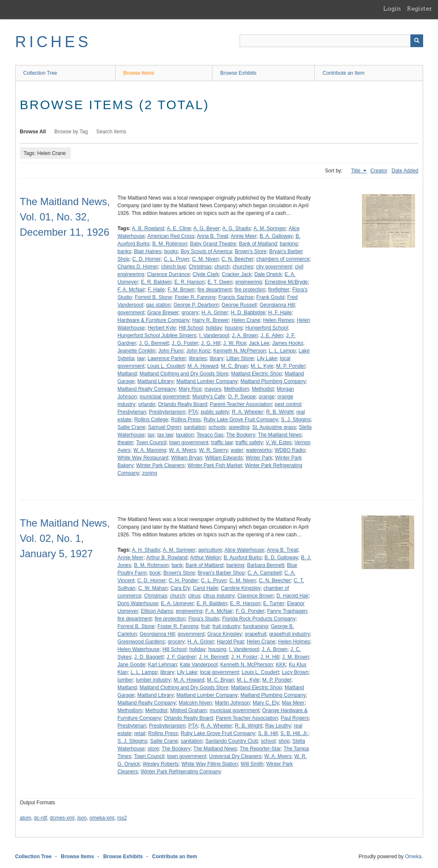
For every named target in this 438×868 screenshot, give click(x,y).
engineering (249, 282)
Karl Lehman (163, 665)
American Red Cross (171, 236)
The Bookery (240, 435)
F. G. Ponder (250, 611)
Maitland (127, 374)
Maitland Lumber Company (207, 381)
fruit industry (226, 626)
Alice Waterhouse (244, 550)
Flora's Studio (204, 619)
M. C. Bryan (234, 366)
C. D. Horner (146, 259)
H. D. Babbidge (248, 313)
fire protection (250, 290)
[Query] (331, 41)
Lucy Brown (295, 672)
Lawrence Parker (167, 358)
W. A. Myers (183, 450)
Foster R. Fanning (195, 297)
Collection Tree (40, 73)
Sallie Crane (131, 427)
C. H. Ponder (183, 581)
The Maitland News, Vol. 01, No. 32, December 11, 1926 (65, 217)
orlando (147, 404)
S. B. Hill (268, 733)
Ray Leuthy (278, 726)
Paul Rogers (295, 718)
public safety (215, 412)
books (171, 251)
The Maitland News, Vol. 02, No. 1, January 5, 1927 (65, 538)
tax (151, 435)
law (141, 358)
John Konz (199, 351)
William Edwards (224, 458)
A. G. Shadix (236, 228)
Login (392, 8)
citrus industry (219, 596)
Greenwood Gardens (141, 642)
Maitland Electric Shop (256, 374)
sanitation (195, 427)
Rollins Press (186, 420)
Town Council (151, 442)
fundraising (256, 626)
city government (274, 267)
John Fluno (171, 351)
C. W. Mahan (153, 588)
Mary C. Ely (266, 703)
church (222, 267)
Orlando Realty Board (182, 404)
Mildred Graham (189, 710)
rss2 (122, 818)
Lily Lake (267, 358)
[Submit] (417, 41)
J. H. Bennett (213, 657)
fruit (205, 626)
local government (219, 672)
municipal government (165, 397)
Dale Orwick (268, 274)
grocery (190, 313)
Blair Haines (148, 251)
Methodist (263, 389)
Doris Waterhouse (138, 603)
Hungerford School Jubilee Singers (157, 335)
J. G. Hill (211, 343)
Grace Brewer (163, 313)
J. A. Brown (245, 335)
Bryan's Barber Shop (221, 573)
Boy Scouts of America (206, 251)
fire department (215, 290)
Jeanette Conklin (137, 351)
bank (177, 565)
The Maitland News (280, 435)
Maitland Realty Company (147, 389)
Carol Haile (205, 588)
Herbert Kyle (162, 328)
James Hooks (288, 343)
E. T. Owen (220, 282)
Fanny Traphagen (287, 611)
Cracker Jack (237, 274)
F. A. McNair (131, 290)
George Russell (239, 305)
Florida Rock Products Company (259, 619)
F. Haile (156, 290)
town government (189, 442)
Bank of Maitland (258, 244)
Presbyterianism (167, 412)
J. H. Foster (244, 657)
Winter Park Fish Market (215, 465)
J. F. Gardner (181, 657)
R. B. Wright (280, 412)
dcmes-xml (62, 818)
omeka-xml (102, 818)
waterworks (259, 450)
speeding (239, 427)
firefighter (279, 290)
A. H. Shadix (146, 550)
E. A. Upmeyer (177, 603)
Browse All (33, 132)
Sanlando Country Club (232, 741)
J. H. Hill (270, 657)
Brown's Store (251, 251)
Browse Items (139, 73)
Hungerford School (267, 328)
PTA (193, 412)
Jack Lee (259, 343)
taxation (185, 435)
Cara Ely (180, 588)
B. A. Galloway (276, 236)
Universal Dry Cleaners (235, 756)
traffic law (222, 442)
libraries (198, 358)
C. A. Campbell (265, 573)
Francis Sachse (236, 297)
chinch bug (173, 267)
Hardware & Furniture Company (154, 320)
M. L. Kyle (262, 366)
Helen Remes (278, 320)
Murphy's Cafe (209, 397)
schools (217, 427)
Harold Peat (230, 642)
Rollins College (151, 420)
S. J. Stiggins (296, 420)
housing (234, 328)
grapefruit (256, 634)
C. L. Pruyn (176, 259)
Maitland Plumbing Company (273, 381)
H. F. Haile (280, 313)
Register (420, 8)
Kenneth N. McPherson (240, 351)
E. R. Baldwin (156, 282)
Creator (379, 171)
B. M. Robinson (170, 244)
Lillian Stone (240, 358)
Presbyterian (132, 412)
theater (126, 442)
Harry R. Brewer (211, 320)
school (268, 741)
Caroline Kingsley (241, 588)
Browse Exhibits (238, 73)
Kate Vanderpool (199, 665)
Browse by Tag (71, 132)
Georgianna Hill (277, 305)
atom (26, 818)
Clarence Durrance (168, 274)
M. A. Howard (203, 366)
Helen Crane (246, 320)
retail (140, 733)
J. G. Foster (185, 343)
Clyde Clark (206, 274)
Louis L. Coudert (166, 366)
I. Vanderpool (214, 335)
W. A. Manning (150, 450)
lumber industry (153, 680)
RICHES (53, 42)
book (155, 573)
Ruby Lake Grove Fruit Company (241, 420)
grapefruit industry (289, 634)
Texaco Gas (210, 435)
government (131, 313)
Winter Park (259, 458)
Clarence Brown (256, 596)
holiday (214, 328)
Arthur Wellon (205, 558)
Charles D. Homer (138, 267)
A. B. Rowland (148, 228)
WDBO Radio (290, 450)
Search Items (112, 132)
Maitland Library (155, 381)
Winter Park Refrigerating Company (181, 772)
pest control (288, 404)
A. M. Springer (270, 228)
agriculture (210, 550)
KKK (281, 665)
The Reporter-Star (260, 749)
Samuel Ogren (165, 427)
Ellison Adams (157, 611)
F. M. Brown (181, 290)
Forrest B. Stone (153, 297)
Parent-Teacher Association (241, 404)
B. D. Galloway (281, 558)
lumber (126, 680)
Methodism (236, 389)
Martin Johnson (232, 703)
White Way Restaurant (143, 458)
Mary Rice (190, 389)
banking (289, 244)
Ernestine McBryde (286, 282)
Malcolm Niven (196, 703)
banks (124, 251)
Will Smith (252, 764)
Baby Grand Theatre (213, 244)
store (153, 749)
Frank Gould (270, 297)
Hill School (191, 328)
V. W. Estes (278, 442)
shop (284, 741)
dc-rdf (41, 818)
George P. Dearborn (196, 305)
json (82, 818)
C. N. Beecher (237, 259)
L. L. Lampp (282, 351)
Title (356, 171)
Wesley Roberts (161, 764)
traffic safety (249, 442)
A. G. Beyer (206, 228)
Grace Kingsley (225, 634)
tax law (165, 435)
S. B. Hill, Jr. (294, 733)
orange (267, 397)
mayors (213, 389)
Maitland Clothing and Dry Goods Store (184, 374)
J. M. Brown (295, 657)
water (237, 450)
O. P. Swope (242, 397)
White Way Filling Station (210, 764)
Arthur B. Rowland (167, 558)
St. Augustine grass (274, 427)
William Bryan (187, 458)
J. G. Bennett (154, 343)
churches (243, 267)
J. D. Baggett (149, 657)
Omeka (413, 857)
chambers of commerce (283, 259)
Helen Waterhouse (139, 649)
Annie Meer (244, 236)
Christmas (200, 267)
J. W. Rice (235, 343)
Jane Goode (131, 665)
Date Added (405, 171)
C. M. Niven (205, 259)
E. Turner (274, 603)
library (216, 358)
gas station (158, 305)
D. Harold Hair (293, 596)
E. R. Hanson (190, 282)
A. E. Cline (179, 228)
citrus (194, 596)
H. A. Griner (215, 313)
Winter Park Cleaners (161, 465)
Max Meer (293, 703)
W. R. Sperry (213, 450)
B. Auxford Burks (242, 558)
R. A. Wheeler (248, 412)
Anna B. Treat (213, 236)
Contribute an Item (343, 73)
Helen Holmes (294, 642)
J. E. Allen (272, 335)
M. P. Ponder (291, 366)
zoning (150, 473)
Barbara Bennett (265, 565)
